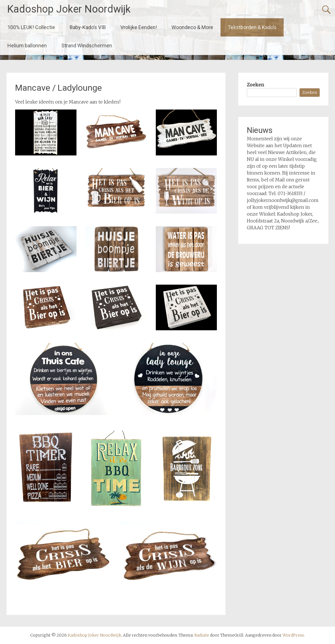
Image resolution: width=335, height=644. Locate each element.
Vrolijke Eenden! (139, 27)
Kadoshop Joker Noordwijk (69, 9)
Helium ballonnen (27, 45)
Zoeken (255, 85)
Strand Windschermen (87, 45)
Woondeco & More (192, 27)
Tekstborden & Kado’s (252, 27)
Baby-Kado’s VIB (88, 27)
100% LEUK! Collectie (31, 27)
